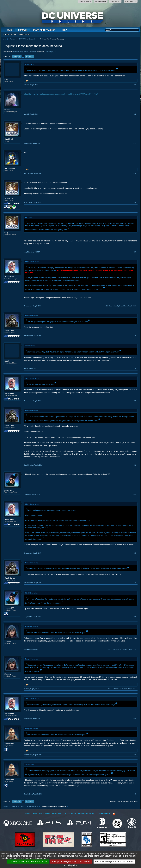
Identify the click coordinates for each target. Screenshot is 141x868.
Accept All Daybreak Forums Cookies (28, 862)
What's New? (25, 35)
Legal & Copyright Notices (41, 813)
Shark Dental (10, 331)
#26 (135, 252)
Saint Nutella (10, 168)
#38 (135, 718)
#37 (109, 689)
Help (64, 30)
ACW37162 (9, 198)
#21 (135, 85)
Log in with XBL (101, 1)
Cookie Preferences (104, 813)
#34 (135, 583)
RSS (114, 814)
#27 (107, 306)
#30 (135, 401)
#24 (135, 173)
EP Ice (46, 52)
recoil (7, 361)
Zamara (8, 642)
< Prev (15, 56)
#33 (135, 553)
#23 (135, 143)
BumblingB (9, 139)
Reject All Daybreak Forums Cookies (71, 862)
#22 (135, 114)
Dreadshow (9, 277)
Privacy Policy (57, 813)
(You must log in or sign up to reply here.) (123, 801)
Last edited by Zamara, (124, 649)
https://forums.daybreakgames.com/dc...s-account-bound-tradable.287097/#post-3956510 (61, 94)
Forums (22, 30)
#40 (135, 794)
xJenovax (8, 490)
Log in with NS (115, 1)
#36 (109, 649)
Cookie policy (70, 865)
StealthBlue (9, 744)
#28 (135, 335)
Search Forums (10, 35)
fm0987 (7, 110)
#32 (135, 494)
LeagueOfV (9, 608)
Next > (31, 56)
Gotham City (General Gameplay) (25, 52)
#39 (135, 755)
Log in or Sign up (85, 1)
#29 (135, 369)
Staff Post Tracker (44, 30)
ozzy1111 (8, 232)
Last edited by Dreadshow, (123, 306)
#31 (135, 465)
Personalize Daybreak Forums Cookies (114, 862)
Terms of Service (70, 813)
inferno (7, 79)
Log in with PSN (131, 1)
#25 (135, 203)
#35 (135, 617)
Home (9, 30)
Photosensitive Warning (86, 813)
